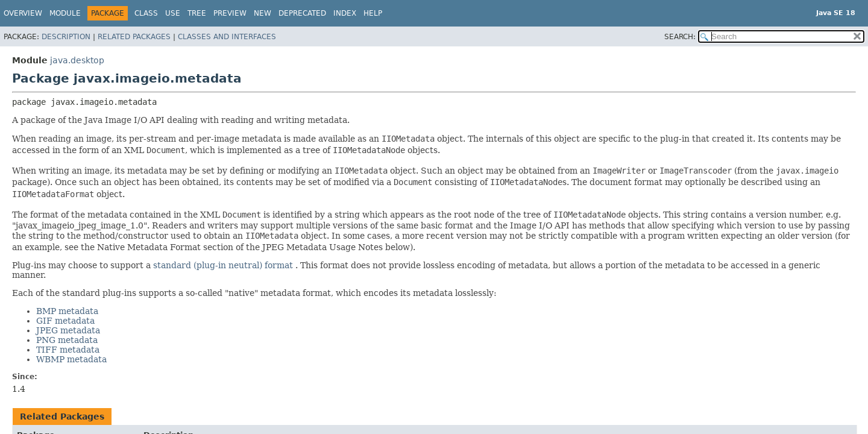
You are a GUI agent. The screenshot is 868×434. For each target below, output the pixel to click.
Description (66, 37)
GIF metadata (65, 321)
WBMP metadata (71, 359)
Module (65, 13)
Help (373, 13)
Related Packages (134, 37)
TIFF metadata (68, 350)
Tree (197, 13)
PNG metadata (67, 340)
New (263, 13)
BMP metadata (67, 311)
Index (345, 13)
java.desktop (77, 60)
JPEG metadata (68, 330)
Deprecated (302, 13)
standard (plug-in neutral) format (224, 265)
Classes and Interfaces (227, 37)
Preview (230, 13)
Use (173, 13)
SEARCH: (680, 37)
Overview (23, 13)
